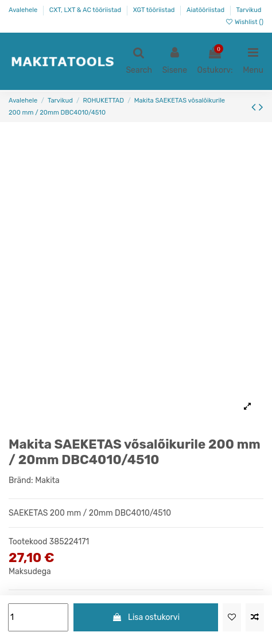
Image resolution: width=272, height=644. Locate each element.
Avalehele (24, 10)
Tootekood (28, 542)
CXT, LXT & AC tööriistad (86, 10)
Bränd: (21, 480)
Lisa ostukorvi (146, 617)
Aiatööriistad (206, 10)
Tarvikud (249, 10)
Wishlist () (244, 22)
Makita (47, 480)
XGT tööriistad (155, 10)
